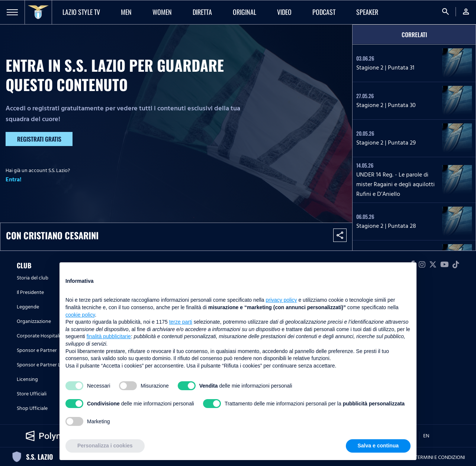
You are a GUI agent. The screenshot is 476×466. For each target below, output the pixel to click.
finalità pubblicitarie (109, 336)
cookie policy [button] (80, 315)
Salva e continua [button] (378, 446)
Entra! (14, 179)
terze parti (181, 322)
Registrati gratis (39, 139)
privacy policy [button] (282, 300)
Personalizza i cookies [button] (105, 446)
